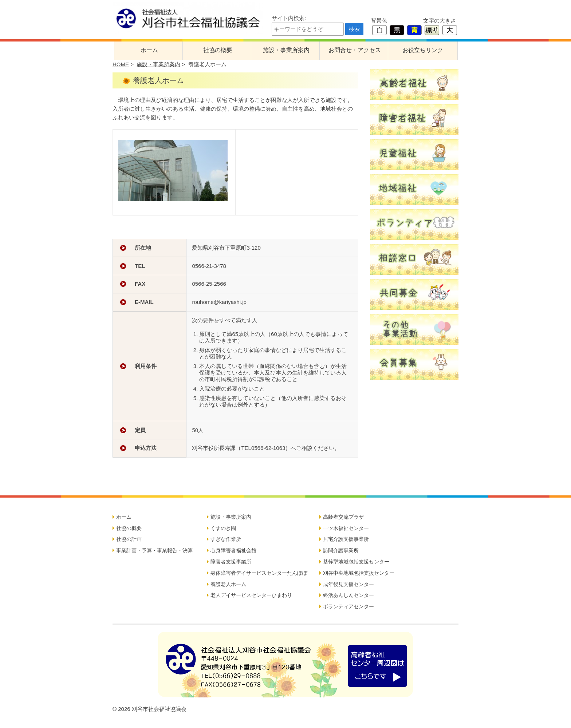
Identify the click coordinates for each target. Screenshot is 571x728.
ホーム (149, 50)
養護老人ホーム (228, 584)
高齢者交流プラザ (343, 517)
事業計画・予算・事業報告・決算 (154, 550)
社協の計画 (129, 539)
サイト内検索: (289, 18)
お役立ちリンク (423, 50)
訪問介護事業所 (341, 550)
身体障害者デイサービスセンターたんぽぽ (259, 573)
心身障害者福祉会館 (233, 550)
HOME (121, 64)
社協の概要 (218, 50)
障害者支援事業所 (231, 562)
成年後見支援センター (348, 584)
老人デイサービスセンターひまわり (251, 595)
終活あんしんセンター (348, 595)
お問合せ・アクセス (355, 50)
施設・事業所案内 (286, 50)
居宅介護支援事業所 (346, 539)
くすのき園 (223, 528)
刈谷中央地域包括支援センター (359, 573)
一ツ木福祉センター (346, 528)
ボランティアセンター (348, 606)
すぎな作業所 (226, 539)
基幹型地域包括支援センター (356, 562)
